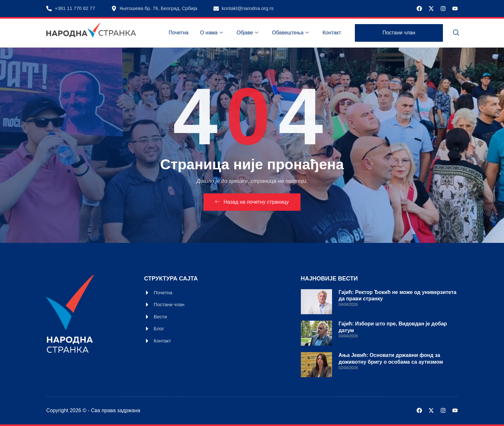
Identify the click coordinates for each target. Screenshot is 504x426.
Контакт (332, 33)
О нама (212, 33)
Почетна (179, 33)
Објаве (248, 33)
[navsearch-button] (456, 33)
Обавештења (290, 33)
